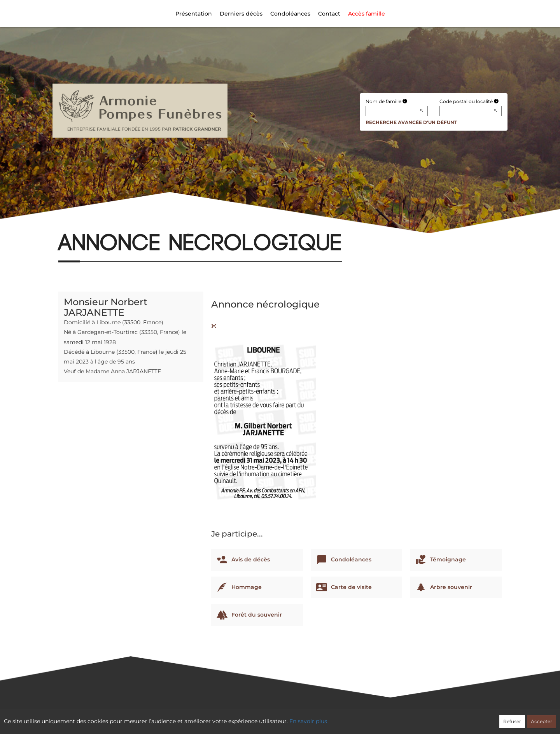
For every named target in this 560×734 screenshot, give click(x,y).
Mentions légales (350, 717)
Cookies (312, 717)
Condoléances (290, 14)
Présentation (194, 14)
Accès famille (367, 14)
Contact (329, 14)
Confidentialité (276, 717)
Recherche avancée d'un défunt (411, 122)
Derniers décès (241, 14)
